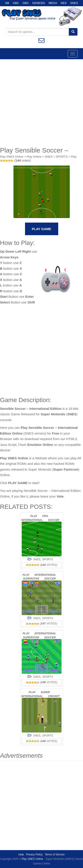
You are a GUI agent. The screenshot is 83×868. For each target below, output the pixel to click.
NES (64, 3)
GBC (16, 3)
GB (7, 3)
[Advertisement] (41, 103)
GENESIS (39, 3)
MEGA (53, 3)
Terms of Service (55, 855)
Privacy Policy (34, 855)
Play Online (34, 157)
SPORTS (62, 157)
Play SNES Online (12, 157)
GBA (26, 3)
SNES (74, 3)
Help (21, 855)
